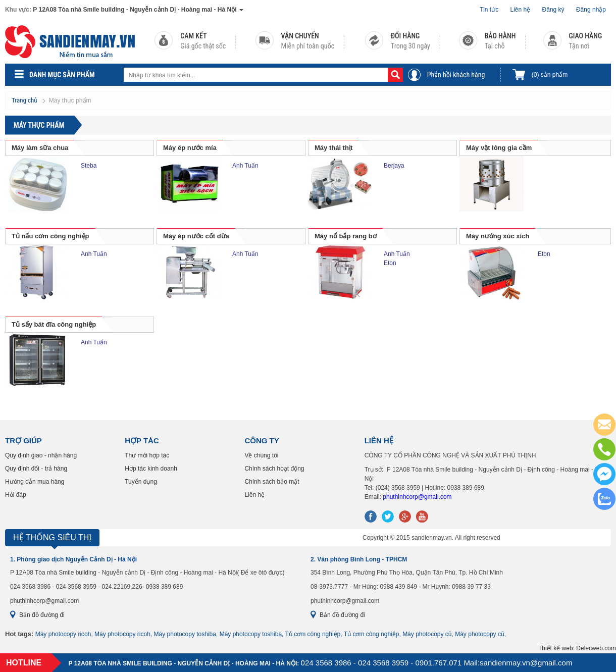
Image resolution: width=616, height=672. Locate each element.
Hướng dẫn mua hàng (35, 482)
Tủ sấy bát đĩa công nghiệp (54, 324)
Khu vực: (18, 10)
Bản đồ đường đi (42, 615)
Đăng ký (553, 10)
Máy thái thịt (333, 148)
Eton (390, 263)
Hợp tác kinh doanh (151, 469)
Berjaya (394, 166)
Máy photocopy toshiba (185, 634)
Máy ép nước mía (190, 148)
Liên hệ (521, 10)
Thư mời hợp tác (147, 455)
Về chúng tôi (261, 455)
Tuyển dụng (141, 482)
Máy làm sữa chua (40, 148)
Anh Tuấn (245, 166)
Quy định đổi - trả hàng (36, 469)
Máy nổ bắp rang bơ (346, 236)
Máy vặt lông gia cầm (499, 148)
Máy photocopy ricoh (63, 634)
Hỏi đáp (16, 495)
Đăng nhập (591, 10)
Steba (89, 166)
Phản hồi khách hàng (456, 75)
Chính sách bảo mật (272, 482)
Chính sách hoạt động (274, 469)
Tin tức (489, 10)
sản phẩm (550, 75)
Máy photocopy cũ (427, 634)
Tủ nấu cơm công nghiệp (50, 236)
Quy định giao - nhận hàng (41, 455)
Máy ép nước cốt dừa (196, 236)
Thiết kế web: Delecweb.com (577, 648)
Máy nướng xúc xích (498, 236)
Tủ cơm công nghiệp (313, 634)
